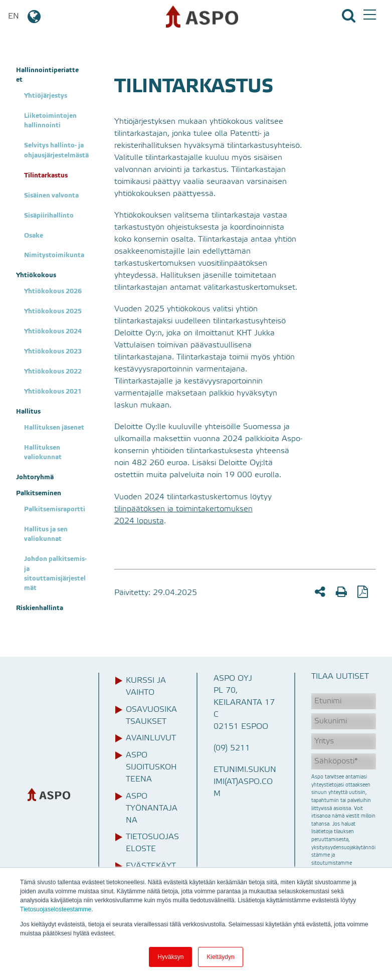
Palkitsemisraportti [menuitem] (55, 510)
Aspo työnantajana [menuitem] (152, 809)
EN (25, 17)
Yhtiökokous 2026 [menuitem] (53, 291)
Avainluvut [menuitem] (151, 738)
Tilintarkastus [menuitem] (46, 176)
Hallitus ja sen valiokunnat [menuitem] (47, 534)
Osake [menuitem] (34, 236)
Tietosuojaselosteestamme (56, 909)
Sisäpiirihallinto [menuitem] (49, 216)
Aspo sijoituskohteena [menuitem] (151, 767)
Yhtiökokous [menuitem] (36, 275)
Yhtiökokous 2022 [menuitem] (53, 372)
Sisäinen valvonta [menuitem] (51, 196)
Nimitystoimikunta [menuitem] (54, 255)
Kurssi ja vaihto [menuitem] (146, 687)
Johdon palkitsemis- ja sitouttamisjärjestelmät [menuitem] (56, 574)
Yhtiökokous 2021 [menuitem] (53, 392)
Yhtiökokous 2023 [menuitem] (53, 352)
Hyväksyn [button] (170, 957)
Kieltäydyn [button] (220, 957)
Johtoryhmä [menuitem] (35, 477)
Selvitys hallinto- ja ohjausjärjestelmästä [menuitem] (56, 150)
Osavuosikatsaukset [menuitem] (151, 716)
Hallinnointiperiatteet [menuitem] (47, 75)
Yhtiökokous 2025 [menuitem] (53, 312)
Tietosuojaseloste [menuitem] (152, 843)
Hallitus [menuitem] (28, 412)
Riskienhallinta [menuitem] (40, 608)
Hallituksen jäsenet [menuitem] (54, 428)
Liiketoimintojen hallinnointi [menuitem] (51, 121)
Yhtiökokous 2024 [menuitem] (53, 332)
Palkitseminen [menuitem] (39, 494)
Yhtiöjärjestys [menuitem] (46, 96)
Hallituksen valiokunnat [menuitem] (43, 453)
